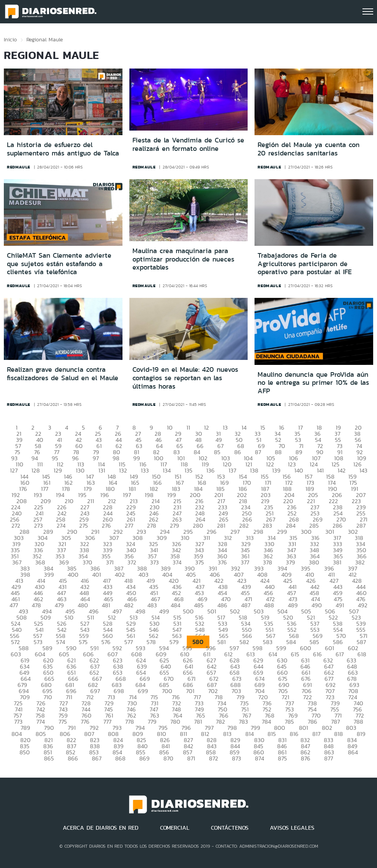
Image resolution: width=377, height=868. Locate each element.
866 (73, 758)
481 (106, 605)
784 (266, 722)
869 (144, 758)
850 (25, 752)
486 (222, 605)
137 (232, 470)
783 (243, 722)
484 (175, 605)
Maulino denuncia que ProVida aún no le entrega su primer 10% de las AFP (313, 383)
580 (198, 642)
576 (106, 642)
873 (237, 758)
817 (316, 734)
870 (168, 758)
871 (191, 758)
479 (59, 605)
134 (167, 470)
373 (154, 562)
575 (83, 642)
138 (254, 470)
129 (58, 470)
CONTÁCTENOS (230, 828)
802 (327, 728)
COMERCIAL (175, 828)
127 (14, 470)
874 (259, 758)
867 (97, 758)
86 (238, 452)
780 (175, 722)
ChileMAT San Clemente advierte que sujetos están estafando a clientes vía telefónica (59, 264)
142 (342, 470)
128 (36, 470)
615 (295, 654)
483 (152, 605)
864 (353, 752)
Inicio (10, 39)
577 (129, 642)
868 (120, 758)
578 (151, 642)
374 (177, 562)
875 (282, 758)
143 (363, 470)
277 (129, 526)
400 (73, 575)
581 (222, 642)
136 (211, 470)
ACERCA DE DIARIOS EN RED (101, 828)
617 (340, 654)
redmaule (19, 167)
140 (299, 470)
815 (272, 734)
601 (330, 648)
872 (214, 758)
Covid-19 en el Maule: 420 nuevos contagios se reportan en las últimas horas (185, 378)
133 (145, 470)
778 (130, 722)
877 (329, 758)
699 (143, 691)
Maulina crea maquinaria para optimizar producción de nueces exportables (183, 259)
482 (129, 605)
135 (188, 470)
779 (152, 722)
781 (198, 722)
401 (97, 575)
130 (80, 470)
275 (84, 526)
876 (306, 758)
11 (188, 427)
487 (246, 605)
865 (49, 758)
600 (306, 648)
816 (294, 734)
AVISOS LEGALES (292, 828)
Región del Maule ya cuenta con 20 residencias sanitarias (308, 149)
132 (123, 470)
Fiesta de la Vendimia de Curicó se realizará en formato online (188, 144)
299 (282, 532)
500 (188, 611)
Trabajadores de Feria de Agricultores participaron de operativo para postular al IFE (305, 264)
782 (220, 722)
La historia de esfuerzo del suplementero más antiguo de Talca (63, 149)
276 (106, 526)
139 (276, 470)
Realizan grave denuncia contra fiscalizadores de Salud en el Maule (63, 374)
